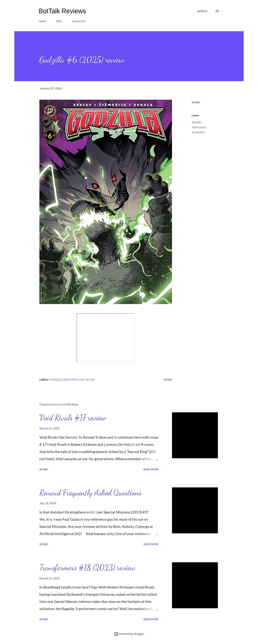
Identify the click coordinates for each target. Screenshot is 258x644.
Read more (151, 469)
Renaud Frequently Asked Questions (90, 493)
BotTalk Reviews (62, 11)
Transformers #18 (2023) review (87, 567)
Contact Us (79, 21)
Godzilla (196, 122)
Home (42, 21)
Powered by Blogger (129, 634)
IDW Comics (199, 127)
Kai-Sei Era (198, 132)
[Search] (202, 11)
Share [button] (196, 102)
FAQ (59, 21)
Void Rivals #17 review (73, 418)
